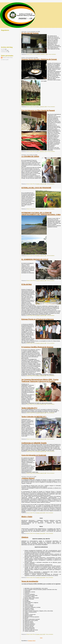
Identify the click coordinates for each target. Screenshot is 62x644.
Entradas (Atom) (32, 641)
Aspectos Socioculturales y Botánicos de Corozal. (39, 59)
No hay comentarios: (52, 54)
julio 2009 (3, 49)
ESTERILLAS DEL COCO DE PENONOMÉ (36, 188)
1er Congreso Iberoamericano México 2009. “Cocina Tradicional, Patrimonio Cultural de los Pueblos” (40, 380)
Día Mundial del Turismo (30, 33)
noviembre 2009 (4, 52)
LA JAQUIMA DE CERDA (30, 156)
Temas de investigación (30, 581)
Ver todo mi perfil (5, 60)
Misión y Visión (27, 517)
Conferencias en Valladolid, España (34, 443)
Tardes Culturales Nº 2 (29, 408)
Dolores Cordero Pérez (8, 58)
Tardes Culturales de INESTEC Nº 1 (34, 417)
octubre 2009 (4, 50)
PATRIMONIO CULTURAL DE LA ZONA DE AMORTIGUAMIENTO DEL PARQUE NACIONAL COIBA (41, 214)
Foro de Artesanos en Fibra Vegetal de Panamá (38, 110)
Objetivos (25, 537)
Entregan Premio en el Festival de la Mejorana (38, 319)
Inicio (41, 638)
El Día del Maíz (26, 284)
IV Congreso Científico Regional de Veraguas (37, 347)
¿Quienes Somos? (28, 478)
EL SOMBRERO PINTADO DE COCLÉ (35, 259)
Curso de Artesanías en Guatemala (34, 455)
